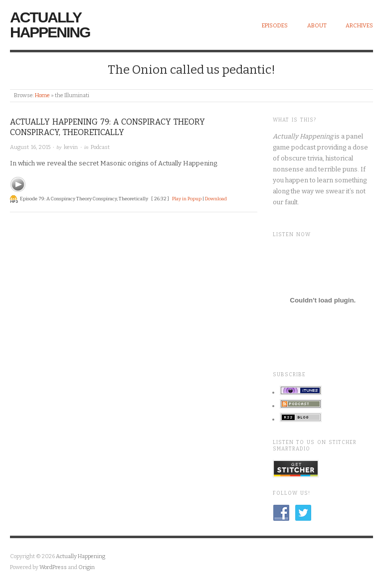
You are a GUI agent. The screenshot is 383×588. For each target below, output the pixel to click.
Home (42, 95)
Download (216, 199)
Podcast (100, 147)
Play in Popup (187, 199)
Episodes (275, 26)
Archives (359, 26)
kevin (71, 147)
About (317, 26)
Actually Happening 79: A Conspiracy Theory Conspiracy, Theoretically (107, 127)
